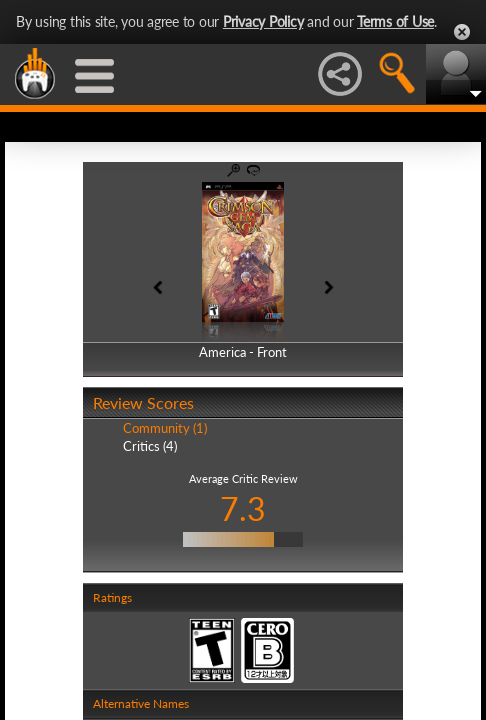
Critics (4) (150, 446)
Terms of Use (395, 21)
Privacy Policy (263, 21)
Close (462, 32)
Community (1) (165, 428)
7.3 (243, 508)
